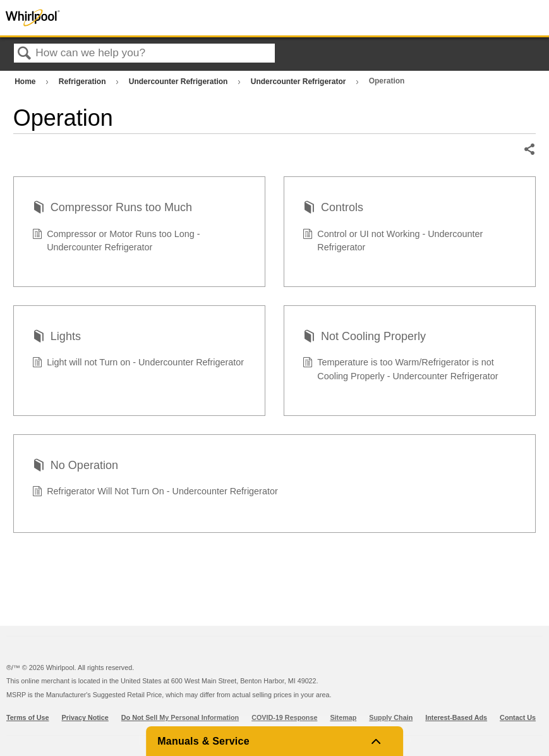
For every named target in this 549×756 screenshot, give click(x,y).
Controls (333, 209)
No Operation (75, 467)
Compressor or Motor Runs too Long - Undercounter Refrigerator (116, 241)
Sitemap (343, 717)
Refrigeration (83, 82)
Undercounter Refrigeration (179, 82)
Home (26, 82)
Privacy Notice (85, 717)
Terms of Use (28, 717)
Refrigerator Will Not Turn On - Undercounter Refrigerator (155, 493)
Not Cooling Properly (364, 338)
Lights (57, 338)
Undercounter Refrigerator (299, 82)
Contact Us (518, 717)
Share (529, 150)
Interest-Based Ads (456, 717)
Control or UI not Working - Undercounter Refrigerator (393, 241)
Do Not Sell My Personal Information (180, 717)
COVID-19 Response (284, 717)
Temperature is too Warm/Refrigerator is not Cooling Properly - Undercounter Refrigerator (401, 369)
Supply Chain (391, 717)
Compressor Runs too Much (112, 209)
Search (25, 54)
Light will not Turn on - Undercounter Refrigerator (138, 364)
